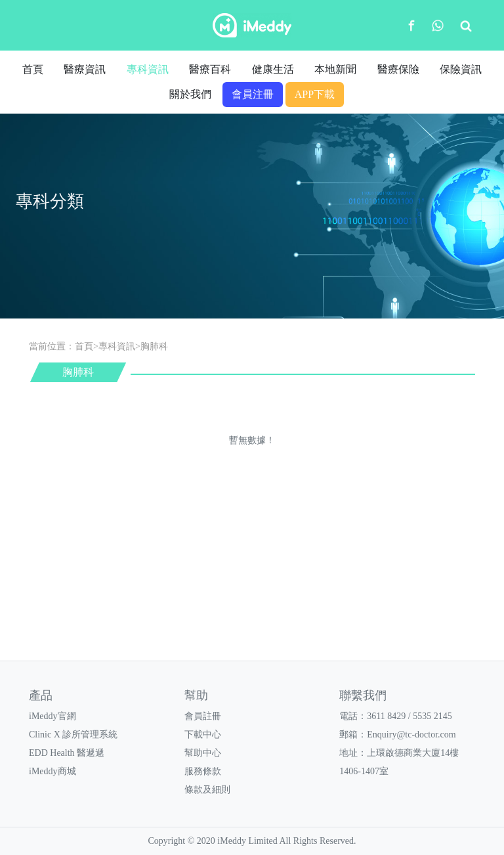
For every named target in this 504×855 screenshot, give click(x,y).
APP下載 (315, 94)
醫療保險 (398, 69)
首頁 (33, 69)
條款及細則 (207, 790)
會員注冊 (253, 94)
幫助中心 (203, 753)
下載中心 (203, 734)
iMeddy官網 (52, 716)
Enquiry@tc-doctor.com (411, 734)
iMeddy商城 (52, 771)
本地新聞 (335, 69)
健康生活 (273, 69)
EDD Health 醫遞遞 (67, 753)
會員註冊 (203, 716)
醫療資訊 (85, 69)
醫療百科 (210, 69)
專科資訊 (148, 69)
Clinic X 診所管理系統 (73, 734)
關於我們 (190, 94)
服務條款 (203, 771)
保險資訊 (461, 69)
